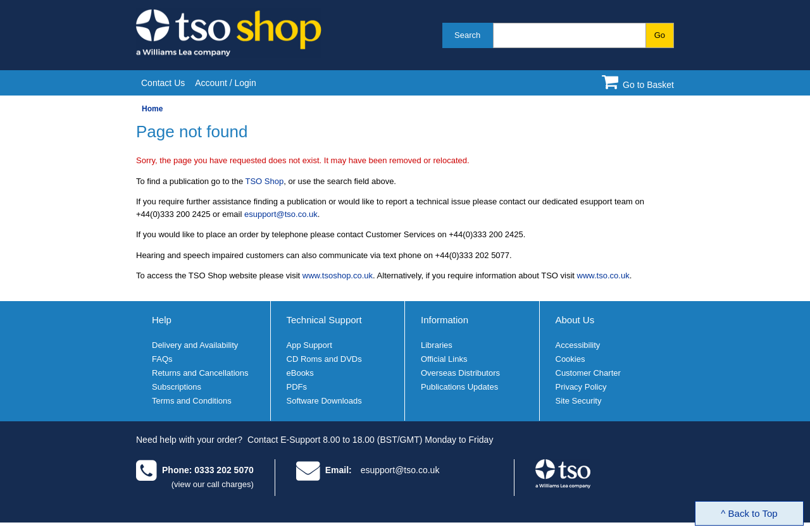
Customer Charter (588, 373)
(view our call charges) (213, 484)
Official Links (444, 359)
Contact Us (163, 83)
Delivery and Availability (195, 345)
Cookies (570, 359)
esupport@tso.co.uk (281, 214)
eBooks (300, 373)
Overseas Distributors (460, 373)
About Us (575, 320)
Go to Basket (648, 85)
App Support (309, 345)
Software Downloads (324, 401)
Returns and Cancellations (200, 373)
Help (162, 320)
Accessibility (578, 345)
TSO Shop (265, 181)
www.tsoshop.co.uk (338, 275)
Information (445, 320)
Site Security (579, 401)
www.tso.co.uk (603, 275)
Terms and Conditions (192, 401)
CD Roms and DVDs (324, 359)
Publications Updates (459, 387)
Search (467, 35)
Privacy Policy (581, 387)
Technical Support (324, 320)
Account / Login (226, 83)
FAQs (162, 359)
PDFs (297, 387)
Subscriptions (177, 387)
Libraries (437, 345)
